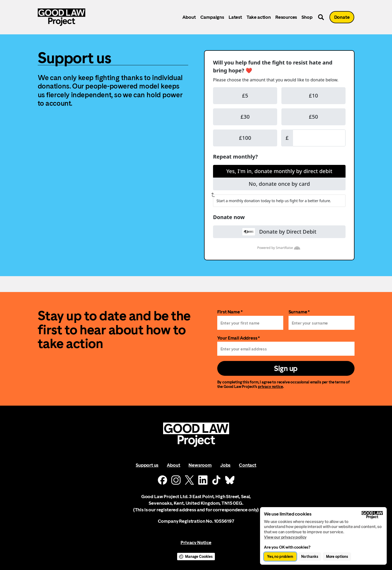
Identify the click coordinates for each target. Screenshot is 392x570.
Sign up (286, 368)
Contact (248, 465)
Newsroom (200, 465)
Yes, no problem (280, 557)
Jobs (225, 465)
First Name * (230, 312)
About (189, 17)
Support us (147, 465)
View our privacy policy (285, 537)
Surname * (299, 312)
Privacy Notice (196, 542)
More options (337, 557)
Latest (235, 17)
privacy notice (270, 386)
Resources (286, 17)
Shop (307, 17)
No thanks (310, 557)
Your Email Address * (239, 338)
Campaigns (212, 17)
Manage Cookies (199, 557)
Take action (259, 17)
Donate (342, 17)
